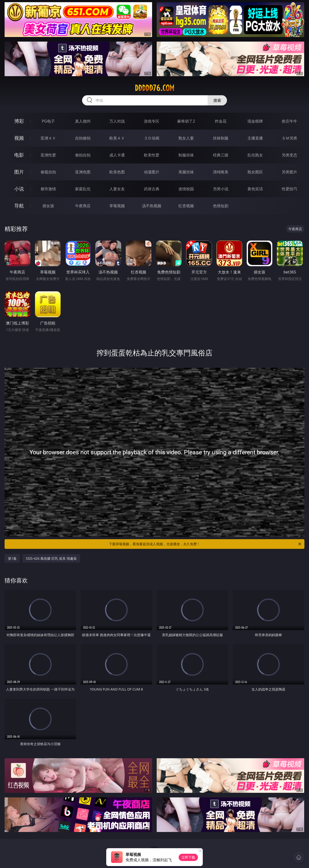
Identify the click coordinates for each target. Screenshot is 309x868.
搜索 (217, 100)
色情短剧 (221, 206)
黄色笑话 (255, 189)
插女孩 (48, 206)
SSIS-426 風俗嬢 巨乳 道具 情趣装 (51, 558)
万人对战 (117, 121)
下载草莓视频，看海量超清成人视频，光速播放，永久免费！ (205, 544)
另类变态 (289, 155)
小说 (19, 189)
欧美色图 (117, 172)
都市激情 (48, 189)
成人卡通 (117, 155)
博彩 (19, 121)
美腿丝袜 (186, 172)
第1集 (12, 558)
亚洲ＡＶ (48, 138)
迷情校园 (186, 189)
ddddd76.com (154, 88)
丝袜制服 (221, 138)
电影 (19, 155)
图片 (19, 172)
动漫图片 (152, 172)
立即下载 (188, 857)
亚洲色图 (83, 172)
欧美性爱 (152, 155)
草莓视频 (117, 206)
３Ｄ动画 (152, 138)
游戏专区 (152, 121)
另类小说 (221, 189)
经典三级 (221, 155)
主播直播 (255, 138)
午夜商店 (83, 206)
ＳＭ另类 (289, 138)
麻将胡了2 (186, 121)
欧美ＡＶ (117, 138)
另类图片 (289, 172)
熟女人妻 (186, 138)
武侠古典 (152, 189)
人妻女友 (117, 189)
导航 (19, 206)
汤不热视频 (152, 206)
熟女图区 (255, 172)
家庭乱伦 (83, 189)
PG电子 (48, 121)
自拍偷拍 (83, 138)
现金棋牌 (255, 121)
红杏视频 (186, 206)
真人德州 (83, 121)
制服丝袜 (186, 155)
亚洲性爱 (48, 155)
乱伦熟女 (255, 155)
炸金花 (221, 121)
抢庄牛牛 (289, 121)
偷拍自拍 (83, 155)
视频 (19, 138)
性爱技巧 (289, 189)
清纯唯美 (221, 172)
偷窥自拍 (48, 172)
